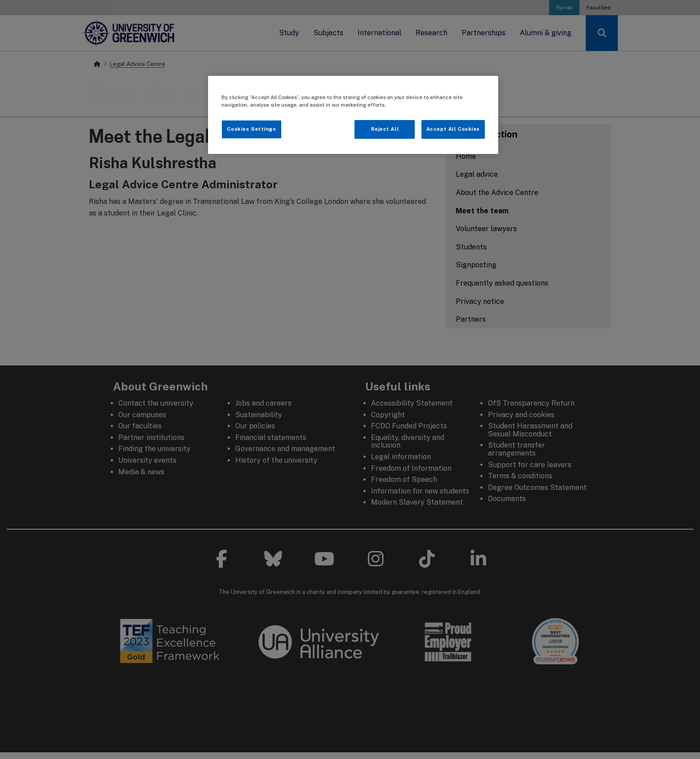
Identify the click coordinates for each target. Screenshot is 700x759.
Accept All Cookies (453, 129)
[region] (353, 115)
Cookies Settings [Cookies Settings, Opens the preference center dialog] (251, 129)
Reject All (385, 129)
